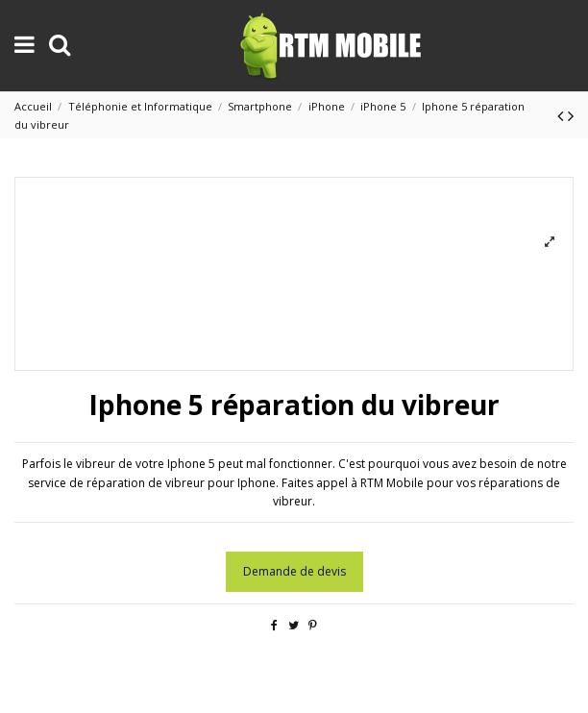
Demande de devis (294, 571)
